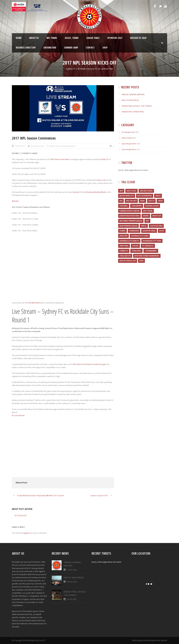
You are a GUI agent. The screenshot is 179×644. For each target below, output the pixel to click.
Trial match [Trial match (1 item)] (125, 256)
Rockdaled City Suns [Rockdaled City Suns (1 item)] (152, 241)
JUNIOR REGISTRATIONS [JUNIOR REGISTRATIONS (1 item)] (129, 216)
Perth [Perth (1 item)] (144, 226)
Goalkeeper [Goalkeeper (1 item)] (137, 206)
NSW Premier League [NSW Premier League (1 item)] (128, 226)
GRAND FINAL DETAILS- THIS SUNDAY (137, 106)
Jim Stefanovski (37, 146)
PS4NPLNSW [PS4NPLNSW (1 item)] (134, 231)
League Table (93, 38)
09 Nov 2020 (72, 582)
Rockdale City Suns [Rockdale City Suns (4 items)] (140, 236)
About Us (34, 38)
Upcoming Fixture (68, 146)
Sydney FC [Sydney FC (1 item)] (124, 251)
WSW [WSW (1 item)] (141, 261)
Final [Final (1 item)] (142, 201)
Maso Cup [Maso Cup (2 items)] (157, 216)
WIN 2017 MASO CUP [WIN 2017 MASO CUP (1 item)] (128, 261)
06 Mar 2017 (20, 146)
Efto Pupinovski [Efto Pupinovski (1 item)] (145, 196)
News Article (55, 146)
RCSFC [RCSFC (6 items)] (162, 231)
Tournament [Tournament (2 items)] (151, 251)
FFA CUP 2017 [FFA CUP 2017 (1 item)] (131, 201)
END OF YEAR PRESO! (130, 100)
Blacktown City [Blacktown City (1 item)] (127, 196)
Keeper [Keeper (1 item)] (146, 216)
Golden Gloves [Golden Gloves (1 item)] (152, 206)
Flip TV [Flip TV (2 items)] (151, 201)
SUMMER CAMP (71, 48)
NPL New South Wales (60, 159)
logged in (27, 533)
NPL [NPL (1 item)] (147, 221)
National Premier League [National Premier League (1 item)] (131, 221)
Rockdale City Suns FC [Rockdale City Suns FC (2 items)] (129, 241)
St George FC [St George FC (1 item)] (148, 246)
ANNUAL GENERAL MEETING (133, 94)
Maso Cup (101, 180)
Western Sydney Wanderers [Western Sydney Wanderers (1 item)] (147, 256)
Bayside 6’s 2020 (138, 38)
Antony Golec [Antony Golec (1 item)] (146, 191)
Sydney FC (104, 159)
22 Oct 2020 (72, 599)
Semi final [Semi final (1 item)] (124, 246)
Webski (164, 640)
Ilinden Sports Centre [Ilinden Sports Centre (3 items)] (129, 211)
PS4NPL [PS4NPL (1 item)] (123, 231)
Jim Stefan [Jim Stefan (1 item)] (148, 211)
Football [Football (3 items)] (124, 206)
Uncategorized (128, 132)
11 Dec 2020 (72, 570)
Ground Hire (50, 48)
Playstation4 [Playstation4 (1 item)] (156, 226)
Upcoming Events (129, 144)
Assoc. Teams (72, 38)
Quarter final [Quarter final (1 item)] (149, 231)
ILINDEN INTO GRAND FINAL (133, 112)
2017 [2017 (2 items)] (121, 191)
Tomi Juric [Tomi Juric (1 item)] (136, 251)
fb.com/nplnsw (18, 415)
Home (19, 38)
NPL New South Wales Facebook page (89, 364)
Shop (105, 48)
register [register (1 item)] (123, 236)
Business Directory (26, 48)
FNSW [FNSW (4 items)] (160, 201)
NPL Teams (52, 38)
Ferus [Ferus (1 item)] (158, 196)
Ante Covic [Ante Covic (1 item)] (131, 191)
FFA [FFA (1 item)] (121, 201)
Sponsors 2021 (115, 38)
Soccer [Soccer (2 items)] (135, 246)
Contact (90, 48)
